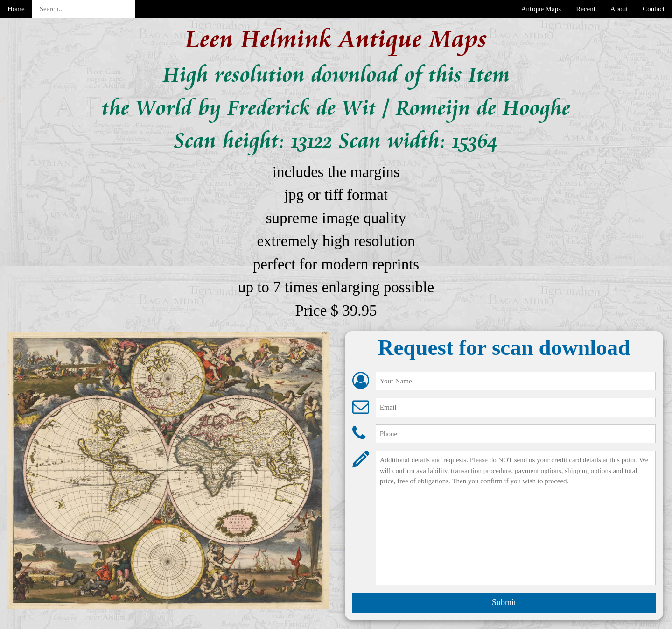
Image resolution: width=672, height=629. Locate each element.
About (619, 9)
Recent (586, 9)
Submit (504, 602)
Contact (654, 9)
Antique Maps (541, 9)
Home (16, 9)
